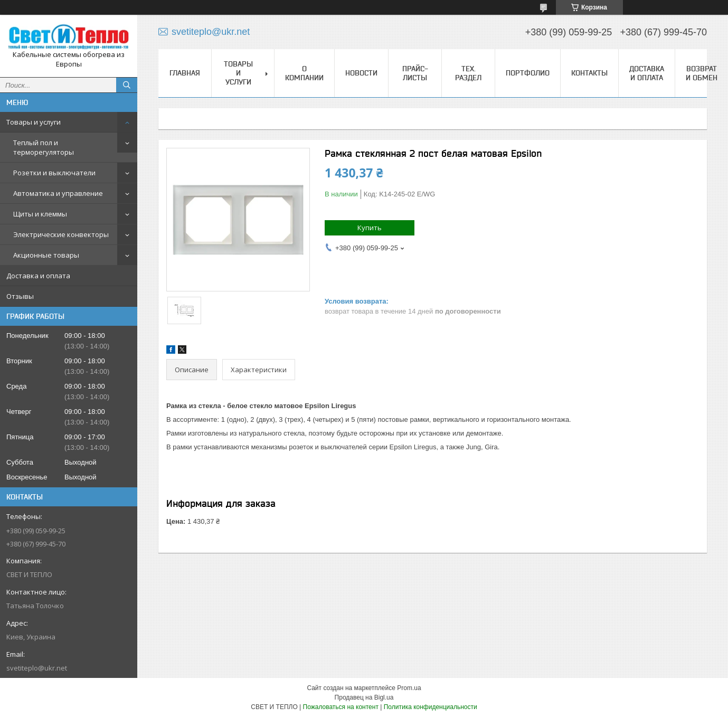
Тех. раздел (468, 73)
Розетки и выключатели (54, 173)
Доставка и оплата (38, 276)
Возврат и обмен (702, 73)
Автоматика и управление (58, 193)
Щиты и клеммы (40, 214)
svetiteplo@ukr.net (37, 668)
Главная (185, 73)
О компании (304, 73)
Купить (370, 228)
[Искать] (127, 85)
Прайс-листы (415, 73)
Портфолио (528, 73)
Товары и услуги (34, 122)
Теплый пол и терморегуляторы (44, 147)
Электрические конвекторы (61, 234)
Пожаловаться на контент (341, 707)
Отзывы (20, 296)
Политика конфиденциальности (431, 707)
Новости (361, 73)
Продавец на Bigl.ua (364, 697)
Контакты (589, 73)
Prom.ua (409, 688)
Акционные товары (46, 255)
